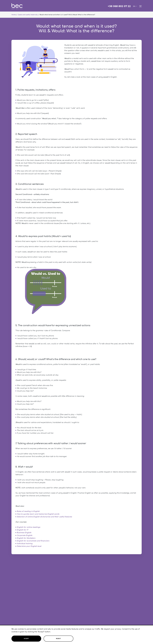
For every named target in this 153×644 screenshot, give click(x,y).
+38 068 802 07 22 (119, 6)
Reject (58, 639)
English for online (25, 527)
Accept (26, 639)
